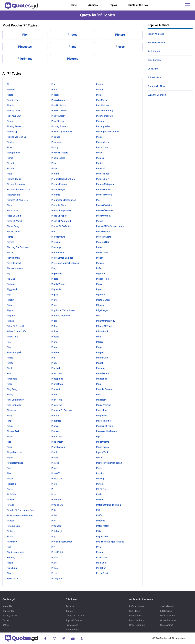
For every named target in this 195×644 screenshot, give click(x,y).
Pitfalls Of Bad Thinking (108, 505)
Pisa (9, 468)
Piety (54, 268)
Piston (10, 489)
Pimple (55, 352)
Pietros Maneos (15, 268)
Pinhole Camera (104, 389)
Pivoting (11, 558)
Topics (113, 5)
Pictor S (55, 168)
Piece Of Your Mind (61, 221)
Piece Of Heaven (105, 211)
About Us (7, 606)
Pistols (100, 484)
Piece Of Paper (59, 216)
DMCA (6, 625)
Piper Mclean (58, 447)
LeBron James (137, 606)
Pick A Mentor (59, 100)
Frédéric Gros (154, 77)
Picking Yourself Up (16, 137)
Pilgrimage (25, 59)
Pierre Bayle (58, 253)
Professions (72, 625)
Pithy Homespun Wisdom (20, 515)
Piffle (99, 268)
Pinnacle (11, 410)
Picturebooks (13, 195)
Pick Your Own (14, 116)
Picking (100, 121)
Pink (98, 395)
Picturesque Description (64, 200)
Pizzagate (57, 579)
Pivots (55, 558)
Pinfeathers (57, 384)
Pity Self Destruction (62, 542)
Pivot (99, 547)
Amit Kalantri (154, 51)
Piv (53, 547)
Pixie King (12, 568)
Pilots (54, 342)
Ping (99, 384)
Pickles (10, 142)
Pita (54, 494)
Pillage (10, 321)
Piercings (56, 247)
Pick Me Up (102, 100)
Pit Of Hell (12, 494)
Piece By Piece (59, 205)
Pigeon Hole (102, 279)
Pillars (55, 326)
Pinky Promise (104, 405)
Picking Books (14, 126)
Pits (53, 521)
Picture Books (14, 179)
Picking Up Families (62, 132)
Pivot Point (57, 552)
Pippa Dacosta (14, 452)
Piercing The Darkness (18, 247)
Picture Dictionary (16, 184)
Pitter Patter (103, 526)
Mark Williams (167, 616)
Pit (53, 489)
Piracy (55, 458)
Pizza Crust (102, 573)
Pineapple (12, 379)
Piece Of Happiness (61, 211)
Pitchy (99, 500)
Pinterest (56, 421)
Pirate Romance (15, 463)
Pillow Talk (12, 337)
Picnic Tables (58, 158)
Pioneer (55, 426)
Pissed (10, 479)
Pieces (120, 47)
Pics (54, 163)
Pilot (9, 342)
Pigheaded (57, 289)
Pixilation (101, 568)
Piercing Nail (103, 242)
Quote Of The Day (75, 616)
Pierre (10, 253)
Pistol (54, 484)
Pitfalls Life (57, 505)
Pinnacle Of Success (62, 410)
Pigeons (11, 284)
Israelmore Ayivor (157, 43)
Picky (99, 153)
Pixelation (101, 558)
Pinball (100, 363)
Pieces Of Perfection (62, 226)
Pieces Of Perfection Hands (110, 226)
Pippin (55, 452)
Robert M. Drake (156, 34)
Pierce (10, 237)
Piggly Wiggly (58, 284)
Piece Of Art (13, 211)
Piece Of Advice (104, 205)
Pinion (55, 395)
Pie (98, 200)
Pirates (72, 35)
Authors (93, 5)
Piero (99, 247)
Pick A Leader (14, 100)
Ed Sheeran (166, 611)
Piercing (56, 242)
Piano (72, 47)
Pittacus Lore (13, 526)
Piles (54, 305)
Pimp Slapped (14, 352)
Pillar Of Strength (16, 326)
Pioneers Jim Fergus (107, 431)
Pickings (56, 137)
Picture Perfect (104, 190)
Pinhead (56, 389)
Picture (120, 35)
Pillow (55, 331)
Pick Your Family (105, 111)
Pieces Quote (13, 232)
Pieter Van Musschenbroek (65, 263)
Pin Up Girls (102, 358)
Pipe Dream (57, 442)
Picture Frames (59, 184)
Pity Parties (102, 536)
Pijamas (100, 295)
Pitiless (10, 521)
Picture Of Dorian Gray (18, 190)
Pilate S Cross (103, 300)
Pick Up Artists (59, 105)
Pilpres (100, 342)
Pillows (55, 337)
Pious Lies (57, 437)
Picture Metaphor (105, 184)
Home (73, 5)
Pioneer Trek (13, 431)
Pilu (9, 347)
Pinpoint (56, 416)
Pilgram (100, 305)
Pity (25, 35)
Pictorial (101, 168)
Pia (53, 84)
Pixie (54, 563)
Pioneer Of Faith (105, 426)
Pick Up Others (59, 111)
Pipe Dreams (103, 442)
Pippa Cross (102, 447)
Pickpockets (102, 142)
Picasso (55, 95)
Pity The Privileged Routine (110, 542)
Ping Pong (12, 389)
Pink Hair (101, 400)
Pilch (9, 305)
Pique (10, 458)
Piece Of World (14, 221)
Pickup (55, 147)
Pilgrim (10, 310)
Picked (10, 121)
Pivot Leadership (15, 552)
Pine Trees (57, 374)
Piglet (99, 289)
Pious (10, 437)
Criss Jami (153, 69)
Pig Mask (11, 279)
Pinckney (101, 368)
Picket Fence (58, 121)
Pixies (54, 568)
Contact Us (8, 611)
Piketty (10, 300)
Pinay (54, 363)
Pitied (54, 515)
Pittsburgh (57, 531)
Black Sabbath (137, 620)
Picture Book (103, 174)
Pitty (99, 531)
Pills (98, 337)
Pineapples (57, 379)
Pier (53, 232)
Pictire (100, 163)
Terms (6, 620)
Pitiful (99, 515)
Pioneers (56, 431)
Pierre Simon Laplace (62, 258)
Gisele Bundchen (169, 620)
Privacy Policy (10, 616)
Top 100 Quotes (74, 620)
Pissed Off (57, 479)
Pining (10, 395)
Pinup (10, 426)
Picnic (10, 158)
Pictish (10, 168)
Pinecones (102, 379)
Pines (9, 384)
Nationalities (72, 630)
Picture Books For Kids (63, 179)
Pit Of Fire (101, 489)
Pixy (9, 573)
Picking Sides (103, 126)
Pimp (99, 347)
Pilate (54, 300)
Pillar (54, 321)
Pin (53, 358)
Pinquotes (25, 47)
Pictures (73, 59)
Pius (9, 547)
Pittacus (101, 521)
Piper (9, 447)
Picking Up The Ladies (108, 132)
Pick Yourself (58, 116)
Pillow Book (102, 331)
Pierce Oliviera (104, 237)
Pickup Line (102, 147)
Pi (8, 84)
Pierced (10, 242)
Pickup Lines (13, 153)
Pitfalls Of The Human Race (21, 510)
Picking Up (12, 132)
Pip (98, 437)
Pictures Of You (104, 195)
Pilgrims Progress (61, 316)
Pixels (10, 563)
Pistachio (11, 484)
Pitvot (10, 536)
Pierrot (100, 258)
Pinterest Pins (103, 421)
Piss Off (55, 473)
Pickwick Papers (60, 153)
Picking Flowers (60, 126)
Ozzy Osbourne (137, 625)
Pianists (11, 90)
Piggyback (12, 289)
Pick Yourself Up (104, 116)
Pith (54, 510)
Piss (9, 473)
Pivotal (100, 552)
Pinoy (10, 416)
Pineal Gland (103, 374)
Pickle (99, 137)
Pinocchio (101, 410)
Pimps (10, 358)
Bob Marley (135, 611)
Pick (98, 95)
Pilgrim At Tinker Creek (63, 310)
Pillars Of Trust (104, 326)
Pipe (9, 442)
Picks (9, 147)
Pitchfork (56, 500)
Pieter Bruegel (14, 263)
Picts (9, 174)
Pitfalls (10, 505)
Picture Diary (103, 179)
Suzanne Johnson (157, 95)
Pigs (9, 295)
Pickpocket (57, 142)
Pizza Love (12, 579)
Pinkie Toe (57, 405)
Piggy (99, 284)
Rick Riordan (154, 60)
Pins (9, 421)
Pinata (10, 363)
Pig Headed (57, 274)
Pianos (100, 90)
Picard (10, 95)
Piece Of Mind (14, 216)
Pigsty (55, 295)
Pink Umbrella (14, 405)
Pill (98, 316)
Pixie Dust (101, 563)
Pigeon (55, 279)
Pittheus (11, 531)
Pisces (55, 468)
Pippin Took (102, 452)
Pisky (99, 468)
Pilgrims (11, 316)
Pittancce (56, 526)
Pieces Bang (13, 226)
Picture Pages (59, 190)
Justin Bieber (167, 606)
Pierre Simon (13, 258)
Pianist (100, 84)
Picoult (10, 163)
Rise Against (167, 625)
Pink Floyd (57, 400)
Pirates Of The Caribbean (109, 463)
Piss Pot (100, 473)
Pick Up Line (103, 105)
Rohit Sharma (136, 616)
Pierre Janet (102, 253)
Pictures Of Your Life (17, 200)
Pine (9, 374)
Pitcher (10, 500)
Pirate (99, 458)
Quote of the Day (138, 5)
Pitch (99, 494)
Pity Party (12, 542)
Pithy (99, 510)
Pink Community (15, 400)
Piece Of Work (103, 216)
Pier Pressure (103, 232)
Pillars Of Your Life (16, 331)
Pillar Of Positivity (106, 321)
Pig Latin (101, 274)
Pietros (100, 263)
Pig (8, 274)
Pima (54, 347)
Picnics (100, 158)
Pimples (100, 352)
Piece (9, 205)
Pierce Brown (58, 237)
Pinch (10, 368)
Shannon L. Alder (156, 86)
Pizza (54, 573)
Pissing (100, 479)
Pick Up (10, 105)
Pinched (56, 368)
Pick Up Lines (13, 111)
